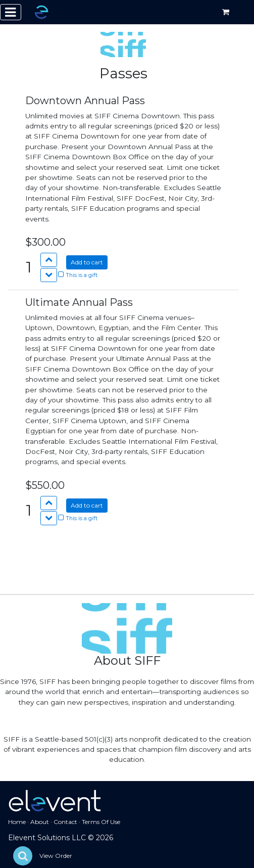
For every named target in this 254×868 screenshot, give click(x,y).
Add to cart (87, 262)
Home (17, 822)
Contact (65, 822)
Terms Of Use (101, 822)
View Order (56, 856)
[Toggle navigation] (11, 12)
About (40, 822)
